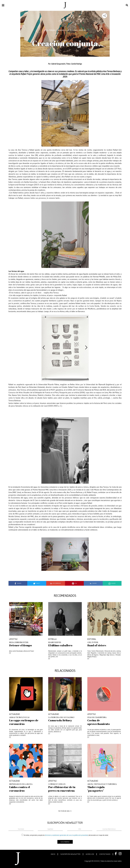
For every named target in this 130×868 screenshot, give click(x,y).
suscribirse (65, 842)
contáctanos (105, 854)
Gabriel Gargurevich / (59, 64)
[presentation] (44, 113)
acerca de (90, 854)
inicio (53, 854)
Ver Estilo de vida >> (65, 811)
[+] (10, 653)
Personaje (65, 21)
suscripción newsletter (70, 854)
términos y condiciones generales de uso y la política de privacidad (66, 835)
